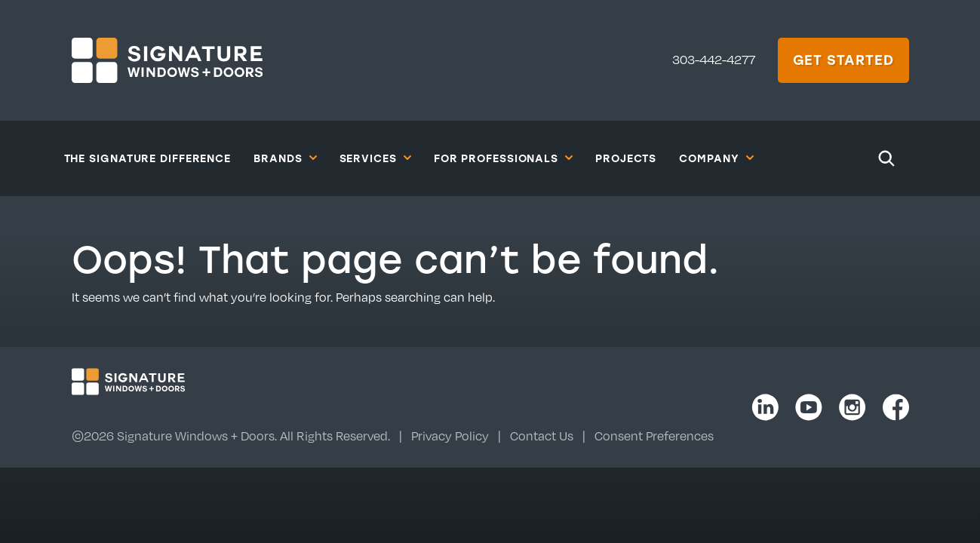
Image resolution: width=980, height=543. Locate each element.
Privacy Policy (450, 436)
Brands (285, 158)
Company (716, 158)
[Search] (886, 158)
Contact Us (542, 436)
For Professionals (503, 158)
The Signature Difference (148, 158)
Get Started (843, 60)
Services (375, 158)
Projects (626, 158)
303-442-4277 (714, 60)
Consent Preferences (654, 436)
